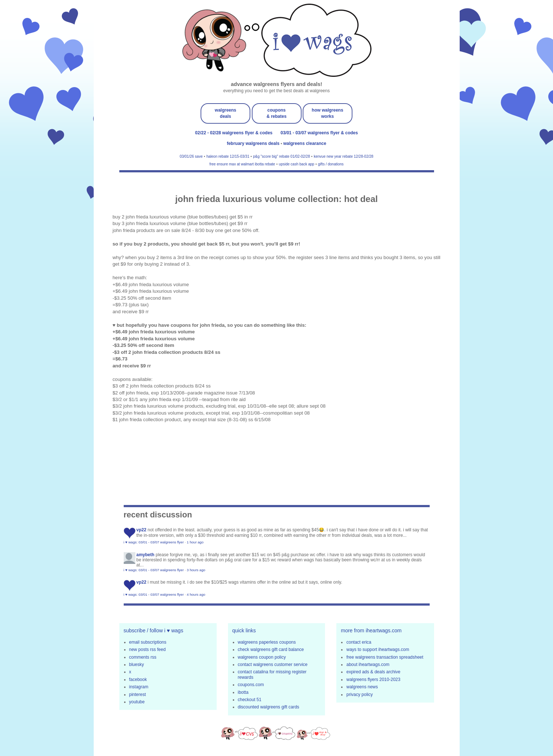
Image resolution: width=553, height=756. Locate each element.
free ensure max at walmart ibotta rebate (242, 164)
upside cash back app (297, 164)
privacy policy (359, 695)
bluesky (137, 665)
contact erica (359, 642)
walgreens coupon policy (262, 657)
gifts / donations (331, 164)
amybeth (145, 555)
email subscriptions (148, 642)
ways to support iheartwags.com (378, 650)
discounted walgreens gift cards (269, 707)
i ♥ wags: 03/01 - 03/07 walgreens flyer (154, 542)
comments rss (143, 657)
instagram (139, 687)
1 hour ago (195, 542)
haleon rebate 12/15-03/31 (228, 156)
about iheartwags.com (368, 665)
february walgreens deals (254, 143)
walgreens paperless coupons (267, 642)
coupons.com (251, 685)
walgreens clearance (305, 143)
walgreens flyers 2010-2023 (373, 680)
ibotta (243, 692)
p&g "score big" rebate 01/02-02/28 (281, 156)
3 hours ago (196, 570)
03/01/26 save (191, 156)
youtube (137, 702)
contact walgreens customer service (273, 665)
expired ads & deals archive (373, 672)
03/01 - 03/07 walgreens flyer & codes (319, 133)
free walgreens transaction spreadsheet (385, 657)
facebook (138, 680)
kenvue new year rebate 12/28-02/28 (343, 156)
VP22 (141, 530)
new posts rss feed (147, 650)
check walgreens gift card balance (271, 650)
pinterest (138, 695)
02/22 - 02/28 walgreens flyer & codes (234, 133)
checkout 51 (250, 700)
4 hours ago (196, 594)
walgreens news (362, 687)
